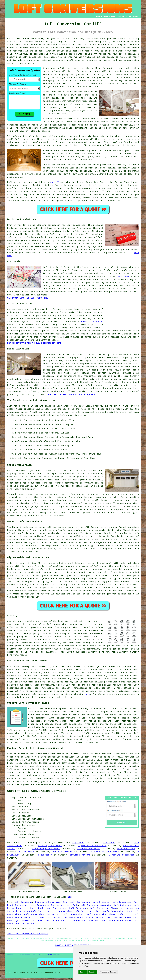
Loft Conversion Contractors (48, 905)
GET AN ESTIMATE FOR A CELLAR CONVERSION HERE (34, 343)
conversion (33, 597)
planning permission (82, 494)
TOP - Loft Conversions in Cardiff (27, 934)
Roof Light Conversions (77, 902)
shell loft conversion (21, 139)
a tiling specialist (50, 846)
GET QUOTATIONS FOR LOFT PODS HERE (27, 298)
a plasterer (45, 855)
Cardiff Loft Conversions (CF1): (26, 39)
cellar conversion (92, 322)
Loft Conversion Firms (103, 908)
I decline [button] (92, 972)
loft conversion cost (97, 733)
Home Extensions (95, 917)
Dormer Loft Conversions (68, 917)
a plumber (78, 843)
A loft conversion (40, 412)
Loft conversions (17, 182)
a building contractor (105, 852)
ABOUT (113, 17)
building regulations (75, 250)
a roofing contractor (121, 855)
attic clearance (62, 852)
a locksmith (27, 852)
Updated (42, 955)
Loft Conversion (122, 902)
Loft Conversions (73, 914)
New (34, 955)
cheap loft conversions (69, 724)
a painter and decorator (92, 846)
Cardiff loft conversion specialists (50, 709)
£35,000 (125, 78)
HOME (98, 17)
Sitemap (9, 955)
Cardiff (55, 182)
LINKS (105, 17)
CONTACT (122, 17)
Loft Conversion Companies (96, 905)
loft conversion (119, 74)
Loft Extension (102, 902)
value (46, 122)
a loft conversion (50, 128)
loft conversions (82, 165)
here (87, 694)
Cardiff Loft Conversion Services (37, 791)
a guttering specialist (46, 849)
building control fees (56, 111)
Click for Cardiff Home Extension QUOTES (71, 395)
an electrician (126, 849)
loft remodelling (113, 709)
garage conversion (20, 474)
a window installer (88, 849)
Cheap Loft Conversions (51, 921)
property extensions (40, 724)
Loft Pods (72, 905)
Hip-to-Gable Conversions (110, 911)
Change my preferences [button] (108, 972)
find (16, 667)
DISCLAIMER (133, 17)
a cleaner (109, 843)
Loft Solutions (23, 902)
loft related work (79, 736)
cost (74, 71)
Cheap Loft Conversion (48, 902)
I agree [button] (83, 972)
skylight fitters (80, 855)
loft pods (123, 276)
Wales (110, 736)
